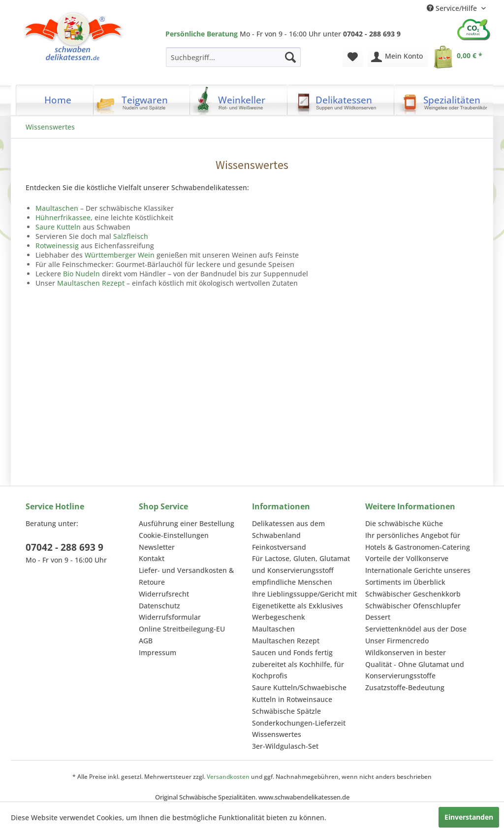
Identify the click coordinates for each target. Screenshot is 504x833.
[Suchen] (290, 57)
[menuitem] (233, 57)
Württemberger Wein (120, 255)
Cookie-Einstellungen (174, 535)
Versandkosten (228, 777)
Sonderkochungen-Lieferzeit (299, 723)
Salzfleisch (131, 236)
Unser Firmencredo (397, 641)
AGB (146, 641)
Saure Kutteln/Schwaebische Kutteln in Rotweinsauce (299, 693)
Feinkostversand (279, 547)
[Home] (55, 100)
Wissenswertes (277, 734)
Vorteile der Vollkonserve (407, 558)
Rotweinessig (57, 246)
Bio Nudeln (81, 274)
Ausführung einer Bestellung (187, 523)
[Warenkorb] (460, 57)
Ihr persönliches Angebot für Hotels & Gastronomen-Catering (418, 541)
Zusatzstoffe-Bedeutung (405, 687)
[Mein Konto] (397, 57)
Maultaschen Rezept (91, 283)
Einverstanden (469, 817)
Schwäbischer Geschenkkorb (413, 594)
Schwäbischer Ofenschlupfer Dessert (413, 612)
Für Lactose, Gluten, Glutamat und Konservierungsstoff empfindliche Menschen (301, 570)
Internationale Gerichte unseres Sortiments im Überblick (418, 576)
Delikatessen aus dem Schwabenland (288, 529)
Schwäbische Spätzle (286, 711)
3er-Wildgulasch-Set (285, 746)
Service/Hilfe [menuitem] (453, 8)
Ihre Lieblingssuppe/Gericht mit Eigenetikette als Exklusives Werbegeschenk (304, 606)
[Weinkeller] (239, 100)
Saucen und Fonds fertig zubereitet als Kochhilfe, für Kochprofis (298, 664)
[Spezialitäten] (446, 100)
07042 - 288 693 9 (64, 547)
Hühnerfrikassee (63, 217)
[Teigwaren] (142, 100)
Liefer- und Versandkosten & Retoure (186, 576)
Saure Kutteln (58, 227)
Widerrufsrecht (164, 594)
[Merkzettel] (353, 57)
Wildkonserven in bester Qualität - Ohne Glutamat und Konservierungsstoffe (415, 664)
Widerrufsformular (170, 617)
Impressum (157, 652)
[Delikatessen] (341, 100)
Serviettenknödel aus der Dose (416, 629)
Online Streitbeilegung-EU (182, 629)
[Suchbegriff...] (233, 57)
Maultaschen (57, 208)
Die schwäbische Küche (404, 523)
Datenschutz (159, 606)
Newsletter (157, 547)
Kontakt (152, 558)
